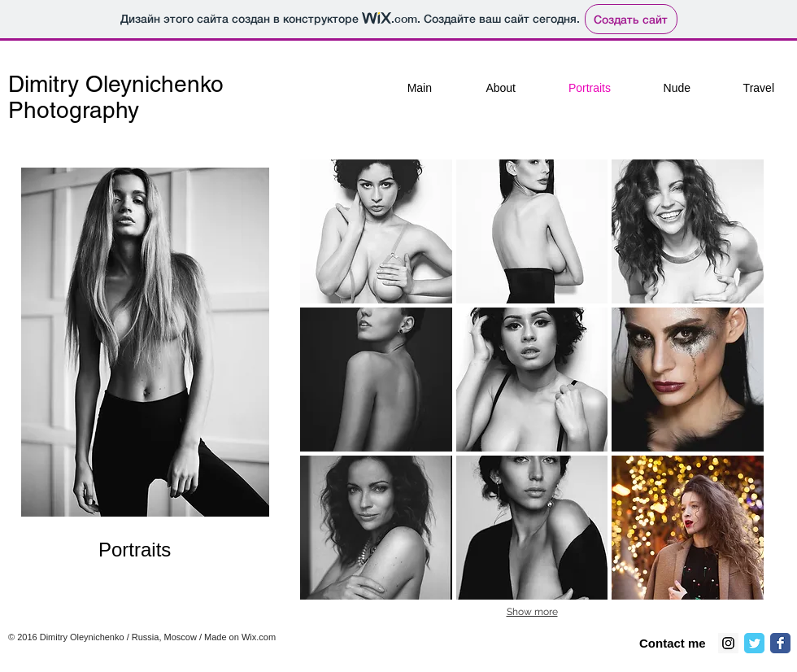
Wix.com (259, 637)
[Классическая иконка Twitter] (754, 643)
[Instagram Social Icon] (728, 643)
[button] (376, 231)
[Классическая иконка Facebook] (780, 643)
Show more (532, 612)
